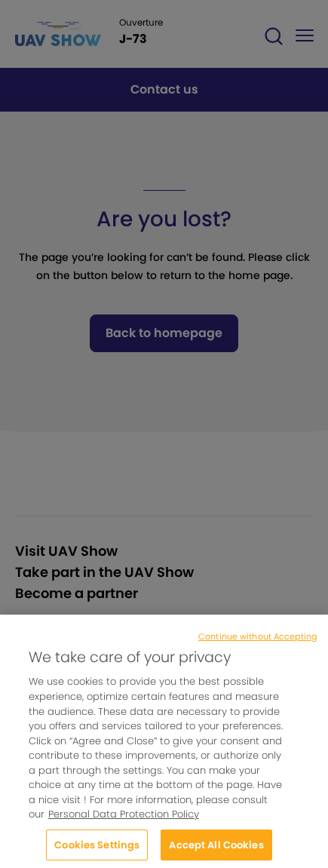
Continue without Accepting (257, 642)
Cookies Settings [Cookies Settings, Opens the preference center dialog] (97, 851)
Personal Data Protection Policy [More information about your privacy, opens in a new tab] (124, 820)
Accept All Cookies (216, 851)
